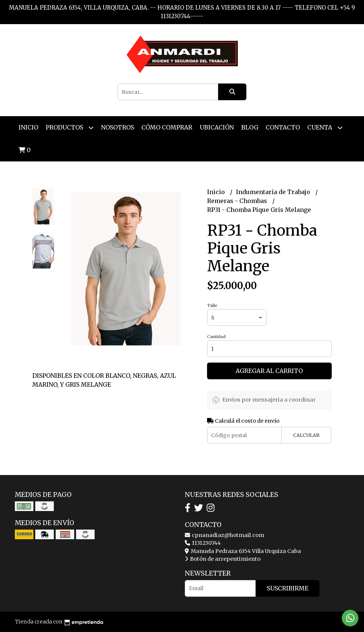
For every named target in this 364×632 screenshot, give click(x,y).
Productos (70, 127)
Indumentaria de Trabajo (274, 192)
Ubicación (217, 127)
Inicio (28, 127)
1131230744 (203, 543)
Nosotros (117, 127)
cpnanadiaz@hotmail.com (224, 535)
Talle (212, 305)
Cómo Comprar (167, 127)
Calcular (306, 435)
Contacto (283, 127)
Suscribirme (288, 588)
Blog (250, 127)
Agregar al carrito (269, 371)
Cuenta (325, 127)
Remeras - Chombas (238, 201)
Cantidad (216, 337)
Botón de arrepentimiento (223, 559)
